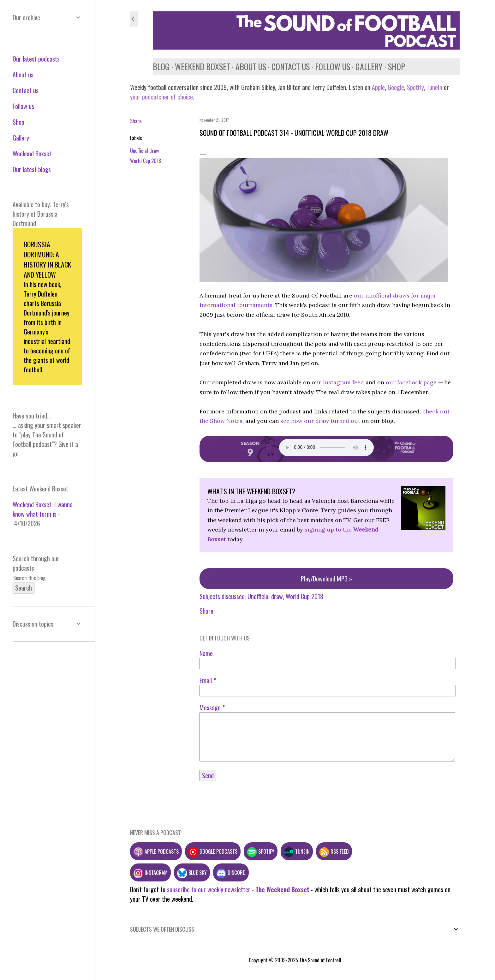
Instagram (150, 872)
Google (395, 87)
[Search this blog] (40, 578)
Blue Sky (192, 872)
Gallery (369, 66)
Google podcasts (213, 851)
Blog (161, 66)
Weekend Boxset (203, 66)
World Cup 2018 (146, 161)
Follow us (333, 66)
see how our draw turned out (320, 421)
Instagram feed (343, 382)
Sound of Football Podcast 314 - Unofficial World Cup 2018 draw (294, 133)
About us (251, 66)
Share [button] (136, 121)
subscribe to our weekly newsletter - (238, 889)
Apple (378, 87)
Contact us (291, 66)
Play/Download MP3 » (327, 579)
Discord (231, 872)
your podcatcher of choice (161, 97)
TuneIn (434, 87)
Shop (397, 66)
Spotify (415, 87)
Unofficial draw (144, 151)
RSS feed (334, 851)
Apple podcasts (156, 851)
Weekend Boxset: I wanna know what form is (43, 509)
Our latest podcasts (36, 59)
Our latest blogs (32, 169)
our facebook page (411, 382)
